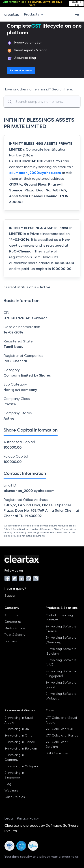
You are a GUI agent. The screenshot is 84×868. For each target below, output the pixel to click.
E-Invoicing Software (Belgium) (61, 651)
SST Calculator (57, 753)
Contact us (13, 622)
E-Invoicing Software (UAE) (61, 662)
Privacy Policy (28, 818)
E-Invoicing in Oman (19, 735)
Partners (11, 641)
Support (11, 596)
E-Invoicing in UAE (17, 729)
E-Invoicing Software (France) (61, 629)
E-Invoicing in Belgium (21, 748)
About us (11, 615)
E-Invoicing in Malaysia (21, 766)
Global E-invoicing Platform (59, 617)
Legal (9, 818)
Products (35, 14)
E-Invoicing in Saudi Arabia (19, 720)
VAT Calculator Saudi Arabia (61, 720)
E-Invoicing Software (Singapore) (61, 674)
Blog (8, 784)
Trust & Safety (15, 635)
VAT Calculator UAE (60, 729)
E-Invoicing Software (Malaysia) (61, 696)
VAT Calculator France (62, 735)
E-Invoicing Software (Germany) (61, 640)
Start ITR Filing (76, 3)
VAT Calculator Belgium (57, 744)
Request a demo (21, 70)
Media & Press (15, 628)
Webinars (11, 790)
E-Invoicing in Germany (14, 757)
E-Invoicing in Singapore (14, 775)
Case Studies (15, 797)
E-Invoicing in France (20, 742)
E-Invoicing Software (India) (61, 685)
